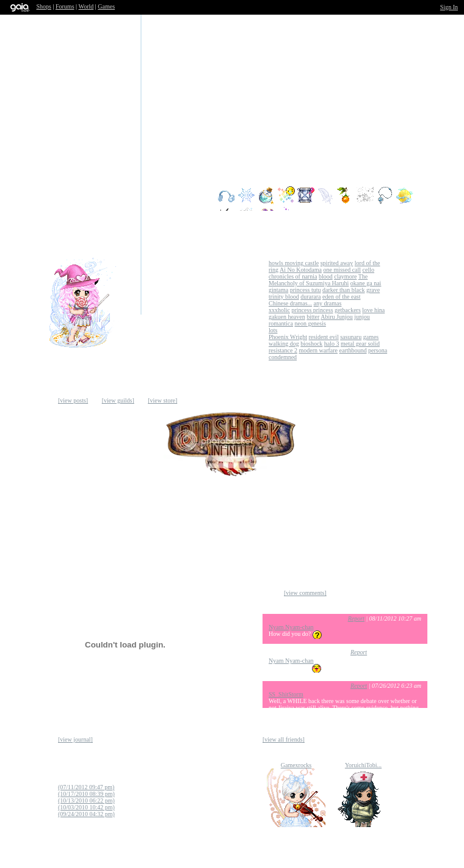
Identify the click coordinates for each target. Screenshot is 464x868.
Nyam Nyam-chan (291, 627)
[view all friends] (284, 739)
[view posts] (73, 400)
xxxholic (279, 310)
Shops (44, 6)
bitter (313, 317)
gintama (278, 290)
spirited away (337, 263)
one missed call (342, 270)
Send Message (171, 315)
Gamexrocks (296, 765)
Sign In (449, 7)
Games (106, 6)
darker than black (343, 290)
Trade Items (134, 352)
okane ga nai (366, 283)
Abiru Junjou (337, 317)
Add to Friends (134, 315)
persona (378, 350)
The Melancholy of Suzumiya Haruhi (318, 280)
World (86, 6)
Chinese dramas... (290, 303)
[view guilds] (118, 400)
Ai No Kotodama (301, 270)
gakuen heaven (287, 317)
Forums (65, 6)
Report (356, 618)
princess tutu (306, 290)
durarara (310, 297)
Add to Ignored (171, 352)
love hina (373, 310)
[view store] (162, 400)
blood (326, 276)
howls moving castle (294, 263)
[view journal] (75, 739)
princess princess (313, 310)
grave (373, 290)
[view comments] (305, 593)
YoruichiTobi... (363, 765)
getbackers (348, 310)
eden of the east (341, 297)
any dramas (328, 303)
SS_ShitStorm (286, 694)
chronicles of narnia (293, 276)
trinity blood (284, 297)
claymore (345, 276)
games (371, 337)
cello (368, 270)
